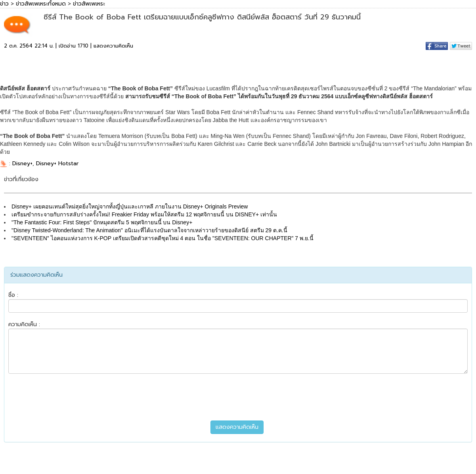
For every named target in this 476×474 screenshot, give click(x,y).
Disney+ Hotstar (57, 163)
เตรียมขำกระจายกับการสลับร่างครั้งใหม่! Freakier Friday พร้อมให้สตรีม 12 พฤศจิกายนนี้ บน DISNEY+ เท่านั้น (144, 214)
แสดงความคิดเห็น (113, 46)
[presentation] (238, 397)
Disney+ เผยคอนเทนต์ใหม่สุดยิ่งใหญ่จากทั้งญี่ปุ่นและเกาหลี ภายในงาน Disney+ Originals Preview (130, 206)
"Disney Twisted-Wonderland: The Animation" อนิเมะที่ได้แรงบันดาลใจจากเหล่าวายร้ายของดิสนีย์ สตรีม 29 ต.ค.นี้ (149, 230)
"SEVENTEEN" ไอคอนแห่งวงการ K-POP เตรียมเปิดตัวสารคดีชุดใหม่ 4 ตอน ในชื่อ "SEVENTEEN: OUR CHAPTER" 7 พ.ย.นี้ (162, 238)
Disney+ (22, 163)
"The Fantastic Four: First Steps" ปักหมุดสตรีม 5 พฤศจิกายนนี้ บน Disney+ (102, 222)
